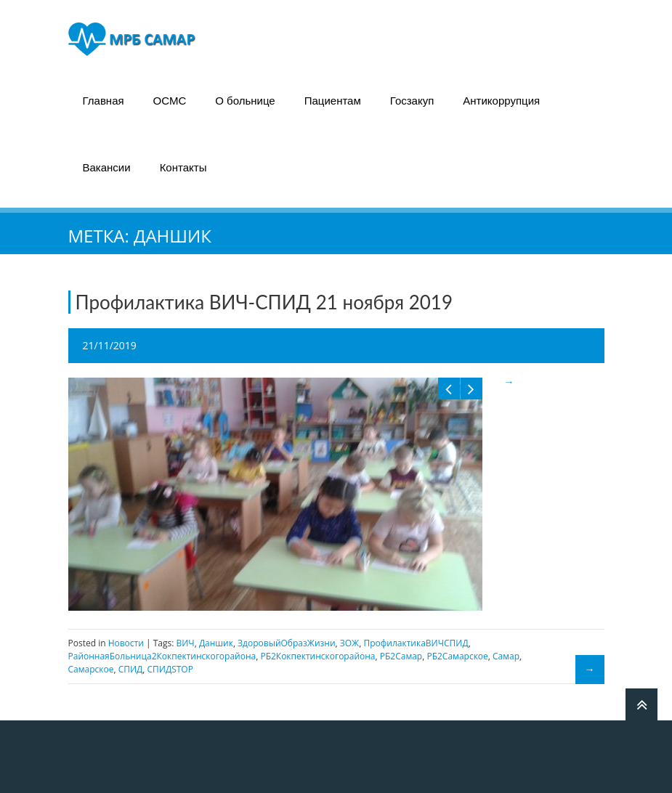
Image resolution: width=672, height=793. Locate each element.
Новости (126, 643)
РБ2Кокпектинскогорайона (317, 656)
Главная (104, 101)
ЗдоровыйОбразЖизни (286, 643)
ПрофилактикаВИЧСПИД (416, 643)
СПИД (131, 669)
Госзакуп (412, 101)
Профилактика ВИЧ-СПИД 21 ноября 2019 (264, 302)
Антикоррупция (501, 101)
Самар (506, 656)
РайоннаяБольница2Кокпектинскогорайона (162, 656)
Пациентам (333, 101)
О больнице (245, 101)
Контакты (183, 167)
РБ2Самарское (457, 656)
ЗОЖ (349, 643)
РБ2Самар (401, 656)
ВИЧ (185, 643)
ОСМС (170, 101)
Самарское (91, 669)
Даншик (216, 643)
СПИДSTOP (170, 669)
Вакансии (107, 167)
